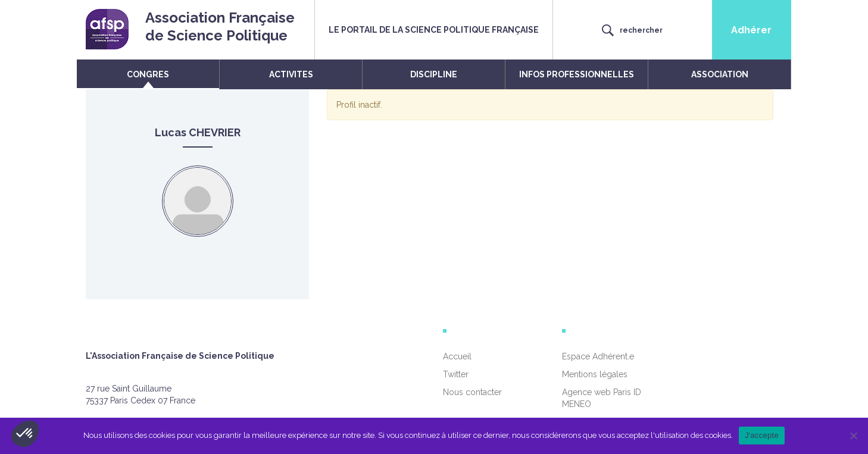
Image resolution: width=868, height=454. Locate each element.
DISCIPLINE (434, 74)
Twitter (456, 374)
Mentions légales (595, 374)
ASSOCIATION (720, 74)
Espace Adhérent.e (598, 356)
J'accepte (762, 435)
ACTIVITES (291, 74)
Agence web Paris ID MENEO (602, 398)
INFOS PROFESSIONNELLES (577, 74)
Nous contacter (472, 392)
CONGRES (148, 74)
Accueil (457, 356)
